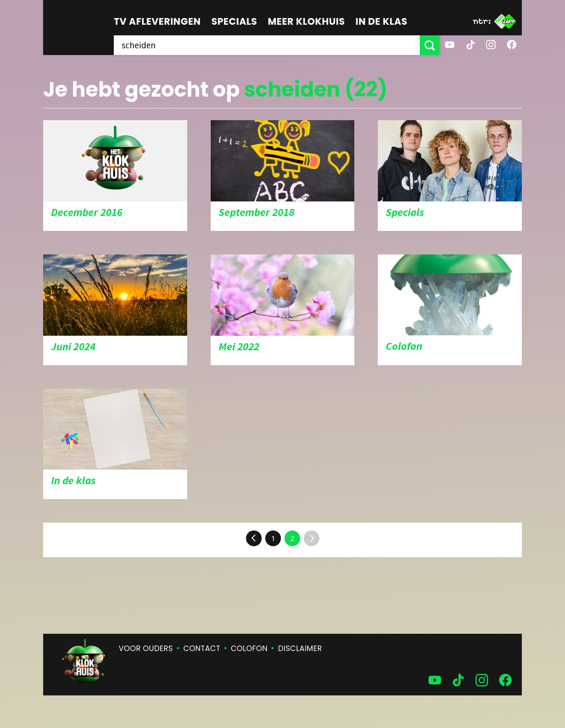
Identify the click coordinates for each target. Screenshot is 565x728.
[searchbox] (267, 45)
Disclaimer (300, 648)
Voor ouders (146, 648)
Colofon (249, 648)
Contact (202, 648)
